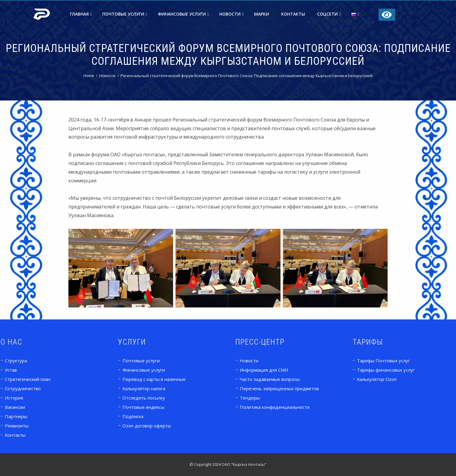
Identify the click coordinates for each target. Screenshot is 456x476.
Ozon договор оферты (147, 426)
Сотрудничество (23, 388)
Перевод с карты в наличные (154, 379)
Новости (231, 14)
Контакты (293, 14)
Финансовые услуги (183, 14)
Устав (11, 370)
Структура (16, 361)
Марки (262, 14)
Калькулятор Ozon (377, 379)
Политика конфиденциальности (275, 407)
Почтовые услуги (125, 14)
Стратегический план (28, 379)
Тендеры (250, 398)
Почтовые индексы (143, 407)
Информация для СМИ (264, 370)
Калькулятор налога (144, 388)
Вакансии (15, 407)
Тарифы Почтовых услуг (383, 361)
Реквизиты (17, 426)
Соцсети (329, 14)
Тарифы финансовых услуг (386, 370)
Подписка (133, 416)
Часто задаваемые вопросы (270, 379)
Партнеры (16, 416)
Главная (81, 14)
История (14, 398)
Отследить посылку (144, 398)
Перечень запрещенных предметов (279, 388)
